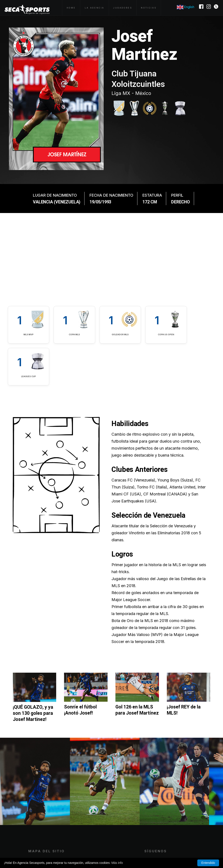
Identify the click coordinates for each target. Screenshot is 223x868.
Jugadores (123, 8)
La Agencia (95, 8)
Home (71, 8)
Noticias (149, 8)
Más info (117, 863)
